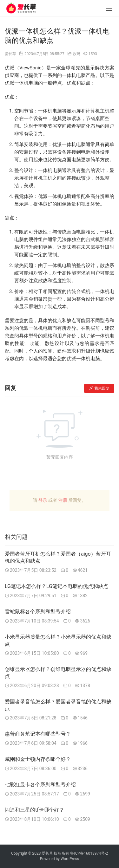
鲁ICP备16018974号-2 (89, 853)
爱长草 (10, 54)
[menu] (109, 8)
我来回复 (99, 388)
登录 (43, 500)
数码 (76, 54)
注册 (63, 500)
